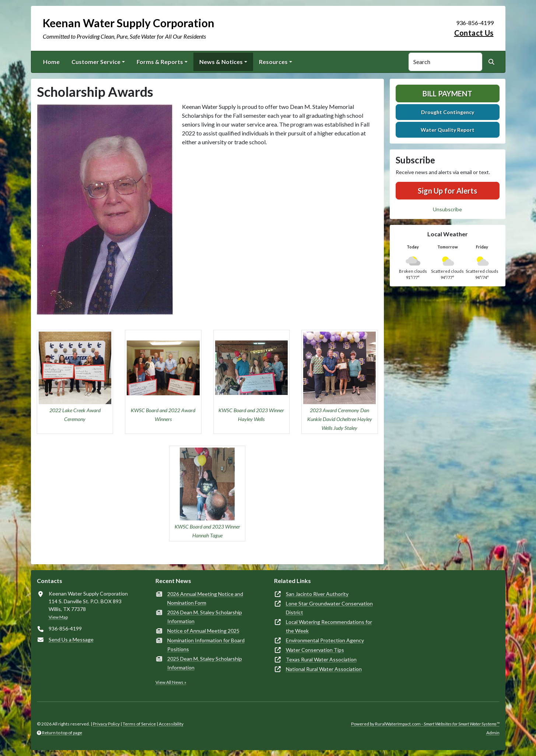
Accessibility (171, 724)
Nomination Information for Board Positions (206, 645)
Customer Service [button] (96, 62)
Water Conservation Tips (315, 650)
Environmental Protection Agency (325, 640)
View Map (58, 617)
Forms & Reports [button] (160, 62)
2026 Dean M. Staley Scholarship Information (205, 617)
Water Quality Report (448, 130)
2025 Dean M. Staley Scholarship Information (205, 663)
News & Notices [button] (221, 62)
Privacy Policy (106, 724)
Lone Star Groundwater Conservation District (329, 608)
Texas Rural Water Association (321, 659)
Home (51, 62)
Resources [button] (273, 62)
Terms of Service (139, 724)
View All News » (171, 682)
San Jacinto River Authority (317, 594)
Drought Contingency (448, 112)
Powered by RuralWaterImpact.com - (425, 724)
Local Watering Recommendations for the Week (329, 626)
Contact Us (474, 33)
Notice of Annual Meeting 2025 (203, 631)
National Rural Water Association (324, 669)
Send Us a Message (71, 640)
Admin (493, 733)
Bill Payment (447, 93)
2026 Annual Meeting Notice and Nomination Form (205, 598)
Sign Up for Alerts (447, 191)
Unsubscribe (447, 209)
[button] (75, 382)
